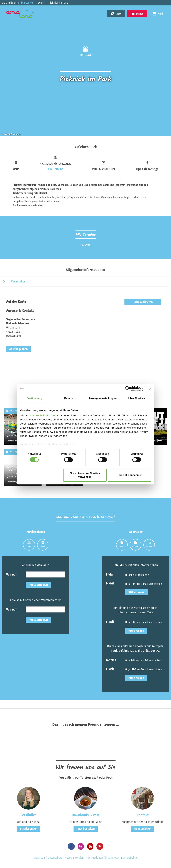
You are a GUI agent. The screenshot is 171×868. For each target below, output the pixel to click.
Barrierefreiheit (130, 858)
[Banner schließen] (150, 389)
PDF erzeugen (137, 592)
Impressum (39, 858)
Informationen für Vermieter (102, 858)
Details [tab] (69, 398)
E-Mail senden (29, 829)
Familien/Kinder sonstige (14, 441)
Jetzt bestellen (86, 829)
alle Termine (56, 169)
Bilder (110, 574)
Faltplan (111, 660)
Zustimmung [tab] (34, 398)
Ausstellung (13, 481)
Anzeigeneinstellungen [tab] (103, 398)
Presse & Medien (74, 858)
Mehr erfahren (143, 829)
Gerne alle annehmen (130, 475)
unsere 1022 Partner (43, 416)
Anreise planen (18, 349)
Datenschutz (55, 858)
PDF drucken (136, 631)
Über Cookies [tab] (137, 398)
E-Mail (110, 583)
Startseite (27, 3)
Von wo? (11, 574)
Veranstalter (18, 282)
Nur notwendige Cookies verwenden (85, 475)
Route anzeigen (38, 585)
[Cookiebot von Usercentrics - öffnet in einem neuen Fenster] (130, 389)
